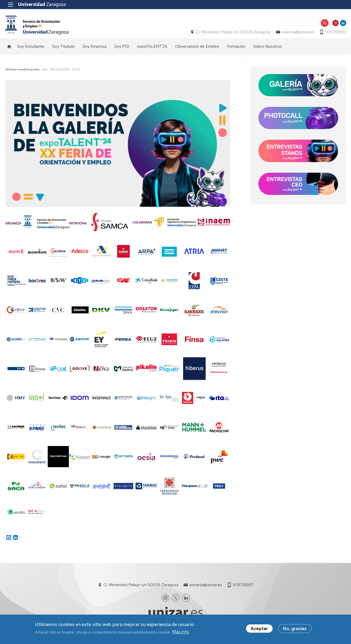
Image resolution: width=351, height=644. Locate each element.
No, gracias (295, 629)
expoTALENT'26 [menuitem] (152, 47)
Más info (181, 632)
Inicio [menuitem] (9, 47)
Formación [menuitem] (236, 47)
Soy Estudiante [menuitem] (31, 47)
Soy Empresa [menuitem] (95, 47)
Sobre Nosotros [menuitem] (268, 47)
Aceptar (259, 629)
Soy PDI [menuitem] (122, 47)
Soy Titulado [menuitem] (63, 47)
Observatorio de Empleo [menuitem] (197, 47)
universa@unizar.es (298, 33)
